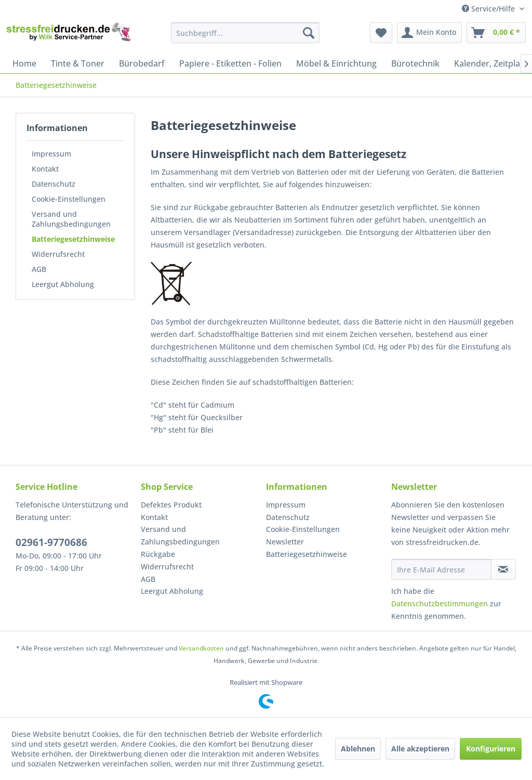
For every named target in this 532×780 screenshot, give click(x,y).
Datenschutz (54, 184)
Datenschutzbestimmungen (440, 603)
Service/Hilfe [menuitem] (489, 9)
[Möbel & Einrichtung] (336, 63)
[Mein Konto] (429, 33)
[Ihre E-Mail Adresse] (441, 569)
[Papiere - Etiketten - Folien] (230, 63)
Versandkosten (201, 648)
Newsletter (285, 542)
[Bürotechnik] (415, 63)
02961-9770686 (51, 542)
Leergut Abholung (63, 284)
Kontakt (45, 169)
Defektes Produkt (171, 505)
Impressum (51, 154)
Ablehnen (358, 749)
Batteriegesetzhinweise (73, 239)
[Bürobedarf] (142, 63)
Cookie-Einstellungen (69, 199)
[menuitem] (245, 33)
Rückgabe (158, 554)
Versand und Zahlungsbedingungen (71, 219)
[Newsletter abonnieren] (503, 569)
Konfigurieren (491, 749)
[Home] (24, 63)
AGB (39, 269)
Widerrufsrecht (58, 254)
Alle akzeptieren (420, 749)
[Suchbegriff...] (245, 33)
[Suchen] (309, 33)
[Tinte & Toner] (78, 63)
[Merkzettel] (381, 33)
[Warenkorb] (496, 33)
